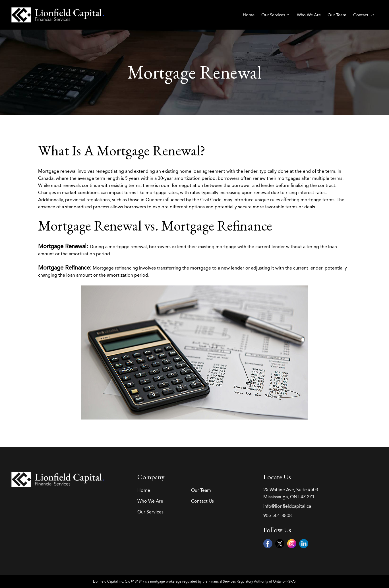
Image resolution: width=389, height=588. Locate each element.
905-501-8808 (278, 516)
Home (249, 15)
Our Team (337, 15)
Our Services (276, 15)
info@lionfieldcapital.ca (287, 506)
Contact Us (364, 15)
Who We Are (309, 15)
